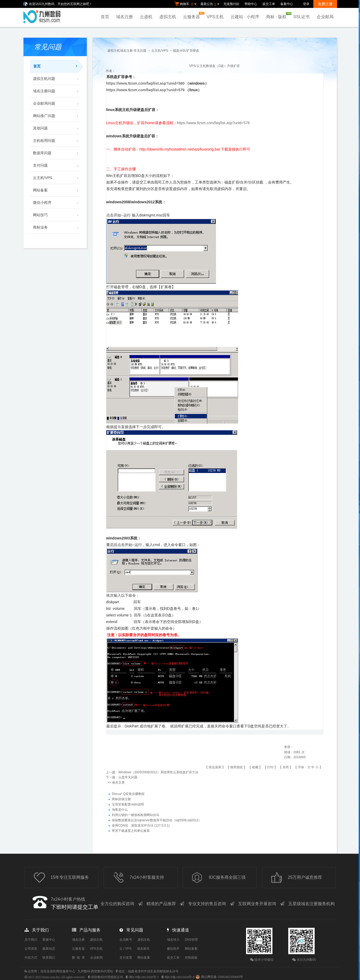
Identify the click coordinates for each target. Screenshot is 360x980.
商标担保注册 (121, 799)
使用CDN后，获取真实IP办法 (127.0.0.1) (141, 825)
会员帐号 (126, 940)
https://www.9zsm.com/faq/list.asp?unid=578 (213, 123)
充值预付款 (231, 4)
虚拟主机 (168, 17)
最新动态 (49, 949)
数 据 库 (78, 958)
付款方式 (31, 958)
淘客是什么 (120, 810)
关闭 (286, 767)
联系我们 (49, 958)
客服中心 (49, 940)
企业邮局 (325, 17)
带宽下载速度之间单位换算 (131, 831)
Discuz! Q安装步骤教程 (128, 794)
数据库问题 (56, 153)
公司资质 (31, 949)
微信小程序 (56, 202)
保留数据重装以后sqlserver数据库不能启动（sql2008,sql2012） (157, 820)
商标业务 (56, 227)
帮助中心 (251, 4)
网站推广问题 (56, 116)
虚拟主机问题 (56, 79)
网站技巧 (56, 215)
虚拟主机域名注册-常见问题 (127, 51)
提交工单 (269, 4)
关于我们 (31, 940)
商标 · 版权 (278, 16)
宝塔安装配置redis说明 (128, 804)
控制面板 (191, 958)
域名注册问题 (56, 91)
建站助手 (173, 949)
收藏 (255, 767)
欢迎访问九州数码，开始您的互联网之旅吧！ (61, 4)
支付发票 (126, 958)
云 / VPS (126, 949)
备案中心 (287, 4)
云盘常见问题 (128, 777)
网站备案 (56, 190)
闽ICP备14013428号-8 (180, 977)
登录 (306, 4)
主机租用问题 (56, 141)
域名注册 (124, 17)
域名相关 (143, 949)
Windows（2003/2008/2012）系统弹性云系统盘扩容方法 (158, 772)
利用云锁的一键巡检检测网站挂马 (136, 815)
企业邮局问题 (56, 103)
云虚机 (146, 17)
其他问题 (56, 128)
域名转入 (173, 940)
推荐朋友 (237, 767)
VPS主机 (215, 17)
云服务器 (193, 15)
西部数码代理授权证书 (107, 977)
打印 (270, 767)
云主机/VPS (56, 178)
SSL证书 (301, 17)
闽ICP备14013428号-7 (144, 977)
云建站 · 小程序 (245, 17)
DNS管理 (191, 940)
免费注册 (325, 4)
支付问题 (56, 165)
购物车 (186, 4)
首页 (105, 17)
